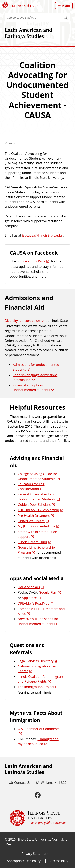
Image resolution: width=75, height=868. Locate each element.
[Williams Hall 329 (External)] (51, 783)
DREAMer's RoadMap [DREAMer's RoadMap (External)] (34, 603)
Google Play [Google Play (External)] (48, 592)
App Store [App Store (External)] (29, 598)
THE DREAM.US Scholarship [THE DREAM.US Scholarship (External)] (38, 510)
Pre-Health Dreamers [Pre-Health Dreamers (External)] (34, 516)
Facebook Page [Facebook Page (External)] (34, 261)
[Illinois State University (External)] (20, 5)
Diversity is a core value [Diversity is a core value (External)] (22, 321)
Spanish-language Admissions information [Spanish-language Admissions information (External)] (35, 377)
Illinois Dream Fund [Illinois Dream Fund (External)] (32, 542)
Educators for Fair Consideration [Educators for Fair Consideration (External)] (31, 486)
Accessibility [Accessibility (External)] (59, 861)
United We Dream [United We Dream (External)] (31, 521)
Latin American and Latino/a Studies (28, 33)
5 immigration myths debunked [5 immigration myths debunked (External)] (38, 741)
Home (12, 143)
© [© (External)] (6, 839)
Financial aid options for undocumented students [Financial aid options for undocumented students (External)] (31, 388)
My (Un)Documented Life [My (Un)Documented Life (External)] (36, 526)
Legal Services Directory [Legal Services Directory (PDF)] (36, 661)
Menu (66, 5)
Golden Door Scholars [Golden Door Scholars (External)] (34, 505)
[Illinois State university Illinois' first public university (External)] (38, 818)
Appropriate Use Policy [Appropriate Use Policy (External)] (24, 861)
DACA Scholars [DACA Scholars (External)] (29, 587)
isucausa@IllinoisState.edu (42, 235)
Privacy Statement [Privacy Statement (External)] (35, 854)
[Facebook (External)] (38, 795)
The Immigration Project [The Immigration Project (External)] (36, 687)
